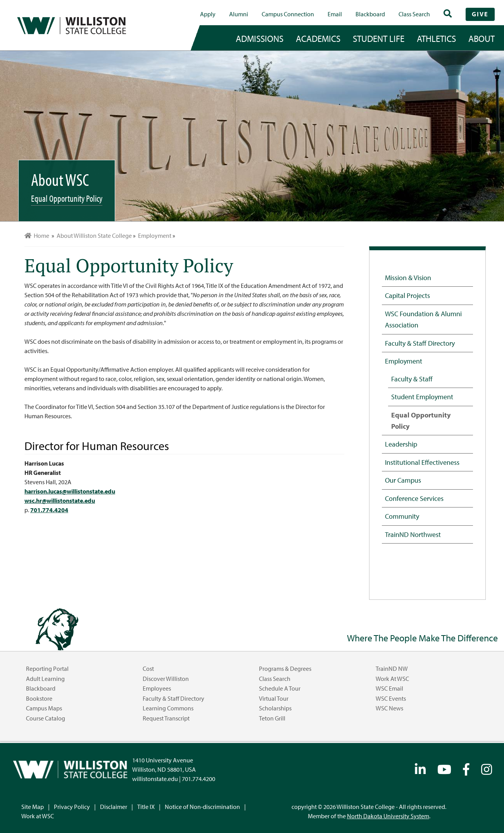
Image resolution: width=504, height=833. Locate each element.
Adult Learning (45, 679)
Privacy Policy (72, 807)
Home (37, 236)
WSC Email (389, 688)
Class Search (414, 14)
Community (402, 516)
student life (379, 38)
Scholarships (275, 708)
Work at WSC (392, 679)
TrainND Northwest (413, 534)
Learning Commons (168, 708)
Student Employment (422, 397)
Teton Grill (272, 718)
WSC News (389, 708)
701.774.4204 (49, 510)
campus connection (288, 14)
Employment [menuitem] (155, 236)
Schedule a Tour (280, 688)
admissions (260, 38)
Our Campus (403, 480)
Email (335, 14)
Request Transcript (166, 718)
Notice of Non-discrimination (202, 807)
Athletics (436, 38)
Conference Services (414, 498)
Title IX (146, 807)
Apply (208, 14)
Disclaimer (114, 807)
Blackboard (370, 14)
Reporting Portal (47, 668)
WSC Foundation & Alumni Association (423, 319)
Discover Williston (166, 679)
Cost (148, 668)
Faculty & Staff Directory (420, 343)
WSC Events (391, 698)
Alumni (239, 14)
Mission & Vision (408, 277)
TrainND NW (392, 668)
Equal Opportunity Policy (421, 420)
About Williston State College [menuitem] (94, 236)
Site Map (33, 807)
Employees (157, 688)
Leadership (401, 444)
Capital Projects (407, 295)
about (482, 38)
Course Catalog (46, 718)
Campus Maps (44, 708)
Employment (404, 361)
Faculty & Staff (412, 379)
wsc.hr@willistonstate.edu (60, 500)
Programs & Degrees (285, 668)
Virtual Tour (274, 698)
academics (318, 38)
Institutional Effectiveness (422, 462)
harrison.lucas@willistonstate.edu (70, 491)
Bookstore (39, 698)
